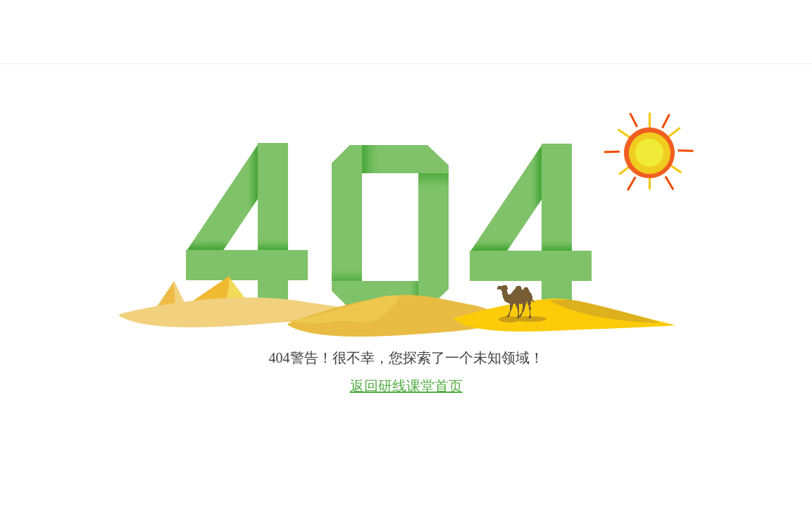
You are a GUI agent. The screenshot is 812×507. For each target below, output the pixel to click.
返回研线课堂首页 (406, 386)
